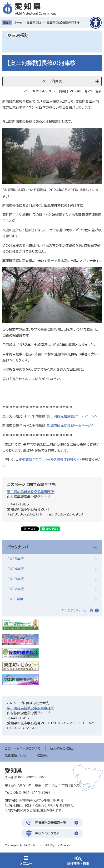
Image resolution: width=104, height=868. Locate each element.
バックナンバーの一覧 (77, 610)
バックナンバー (20, 547)
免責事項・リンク (16, 756)
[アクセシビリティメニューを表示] (96, 23)
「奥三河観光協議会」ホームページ (70, 416)
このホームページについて (23, 749)
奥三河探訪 (34, 22)
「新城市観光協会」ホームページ (68, 426)
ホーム (18, 22)
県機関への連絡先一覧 (51, 823)
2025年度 (16, 559)
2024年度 (16, 569)
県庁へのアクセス (47, 833)
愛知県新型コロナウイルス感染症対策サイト (50, 460)
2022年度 (16, 589)
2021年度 (15, 599)
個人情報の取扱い (63, 749)
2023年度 (16, 579)
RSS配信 (43, 756)
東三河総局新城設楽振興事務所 (30, 492)
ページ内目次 (52, 81)
